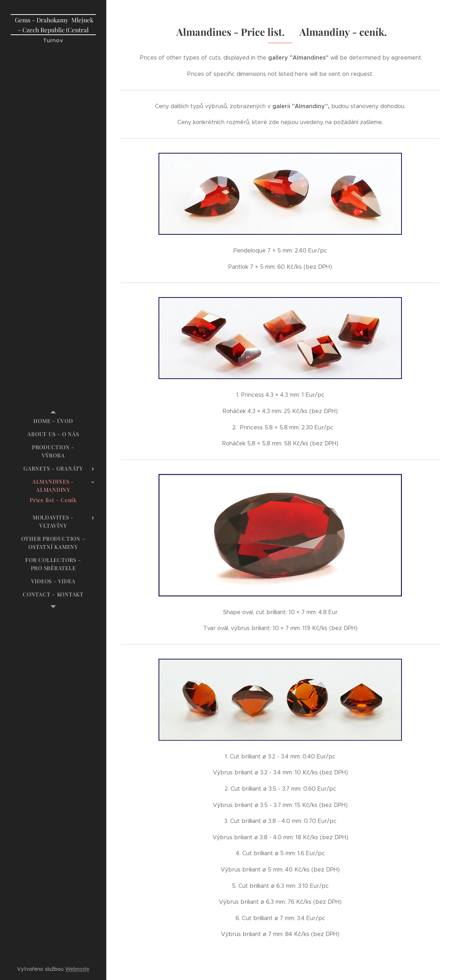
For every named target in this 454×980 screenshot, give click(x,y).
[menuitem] (53, 421)
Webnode (77, 969)
